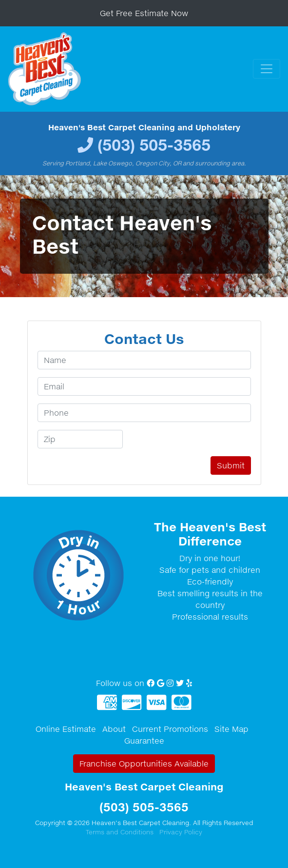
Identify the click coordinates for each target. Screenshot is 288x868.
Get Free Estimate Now (144, 13)
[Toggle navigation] (267, 69)
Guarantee (144, 741)
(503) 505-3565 (154, 145)
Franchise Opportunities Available (144, 764)
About (114, 729)
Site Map (231, 729)
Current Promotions (170, 729)
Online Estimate (66, 729)
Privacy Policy (181, 832)
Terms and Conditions (120, 832)
